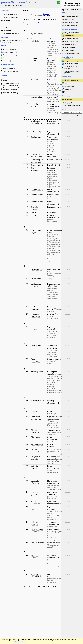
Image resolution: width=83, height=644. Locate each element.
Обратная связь (17, 592)
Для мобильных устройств (73, 10)
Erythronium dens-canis (36, 285)
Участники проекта (70, 92)
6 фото (68, 194)
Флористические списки (72, 53)
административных (9, 68)
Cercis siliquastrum (36, 169)
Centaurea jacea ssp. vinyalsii (37, 161)
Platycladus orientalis (35, 458)
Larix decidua (36, 346)
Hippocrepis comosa (36, 328)
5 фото (68, 104)
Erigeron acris (36, 269)
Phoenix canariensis (35, 431)
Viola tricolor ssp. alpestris (36, 575)
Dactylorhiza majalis (36, 231)
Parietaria (35, 412)
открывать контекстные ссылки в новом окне (12, 41)
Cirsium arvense (37, 195)
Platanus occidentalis (36, 451)
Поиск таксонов (69, 19)
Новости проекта (70, 86)
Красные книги (69, 50)
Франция (46, 14)
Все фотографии (70, 36)
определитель (40, 23)
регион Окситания (49, 15)
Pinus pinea (35, 437)
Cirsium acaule (37, 189)
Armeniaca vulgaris (35, 105)
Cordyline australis (35, 208)
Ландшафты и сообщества (12, 55)
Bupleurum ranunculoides (36, 122)
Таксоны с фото (8, 61)
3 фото (68, 154)
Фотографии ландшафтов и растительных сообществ (12, 84)
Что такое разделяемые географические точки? (11, 93)
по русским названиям (11, 17)
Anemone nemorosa (35, 59)
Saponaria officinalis (35, 482)
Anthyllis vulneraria (35, 81)
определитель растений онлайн (72, 4)
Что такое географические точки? (12, 80)
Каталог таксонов (70, 47)
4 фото (68, 79)
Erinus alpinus (36, 279)
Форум (66, 83)
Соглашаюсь (20, 598)
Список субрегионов (10, 49)
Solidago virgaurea (35, 523)
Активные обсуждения (71, 80)
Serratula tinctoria (34, 508)
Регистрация (68, 103)
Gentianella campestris (35, 308)
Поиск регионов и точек (72, 22)
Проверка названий (71, 25)
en (59, 2)
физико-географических (11, 71)
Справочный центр (70, 89)
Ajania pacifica (37, 34)
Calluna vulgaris (37, 132)
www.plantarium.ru (72, 592)
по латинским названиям (11, 14)
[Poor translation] (8, 610)
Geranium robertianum (36, 315)
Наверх (58, 592)
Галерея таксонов (70, 44)
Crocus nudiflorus (35, 216)
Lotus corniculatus (36, 360)
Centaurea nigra (37, 165)
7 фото (68, 284)
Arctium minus (37, 97)
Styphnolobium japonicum (37, 531)
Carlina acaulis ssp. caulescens (37, 156)
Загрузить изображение (72, 33)
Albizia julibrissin (35, 40)
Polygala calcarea (34, 467)
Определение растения (72, 16)
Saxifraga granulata (35, 493)
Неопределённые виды (72, 39)
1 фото (68, 58)
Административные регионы (71, 67)
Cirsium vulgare (37, 202)
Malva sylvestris (37, 372)
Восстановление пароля (72, 105)
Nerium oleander (37, 401)
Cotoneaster (36, 212)
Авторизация (68, 100)
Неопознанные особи (71, 42)
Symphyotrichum (38, 543)
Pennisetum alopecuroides (36, 418)
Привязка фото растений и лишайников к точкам (12, 89)
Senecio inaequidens (36, 503)
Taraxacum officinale (35, 557)
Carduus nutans (37, 137)
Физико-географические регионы (72, 72)
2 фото (68, 121)
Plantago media (37, 444)
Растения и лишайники (10, 58)
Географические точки (10, 52)
